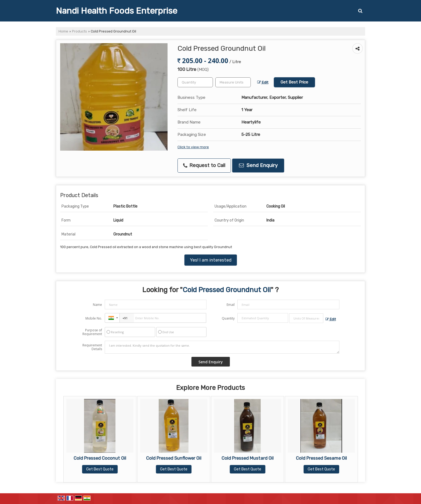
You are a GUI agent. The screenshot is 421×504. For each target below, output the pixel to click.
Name (97, 305)
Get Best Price (294, 82)
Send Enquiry (258, 165)
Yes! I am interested (211, 260)
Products (79, 31)
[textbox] (233, 82)
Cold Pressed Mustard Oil (248, 458)
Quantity (228, 318)
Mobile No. (94, 318)
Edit (263, 82)
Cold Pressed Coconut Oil (100, 458)
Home (63, 31)
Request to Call (204, 165)
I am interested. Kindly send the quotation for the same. (222, 347)
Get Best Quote (100, 469)
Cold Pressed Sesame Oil (321, 458)
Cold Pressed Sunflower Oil (174, 458)
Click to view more (193, 147)
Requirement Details (92, 347)
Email (231, 305)
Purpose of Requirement (92, 332)
